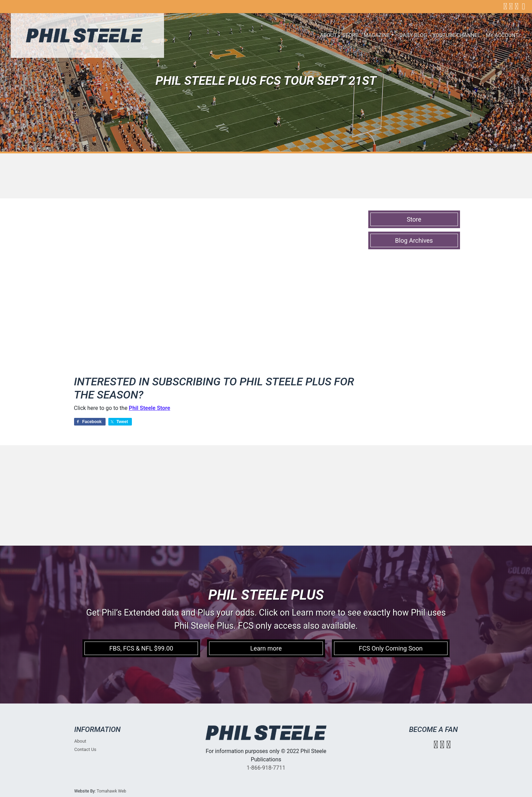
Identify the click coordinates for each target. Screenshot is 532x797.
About (328, 35)
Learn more (266, 648)
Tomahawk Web (111, 791)
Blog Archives (414, 240)
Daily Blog (413, 35)
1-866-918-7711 (266, 768)
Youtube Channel (457, 35)
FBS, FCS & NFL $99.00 (141, 648)
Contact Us (85, 749)
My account (502, 35)
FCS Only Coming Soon (391, 648)
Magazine (377, 35)
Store (350, 35)
